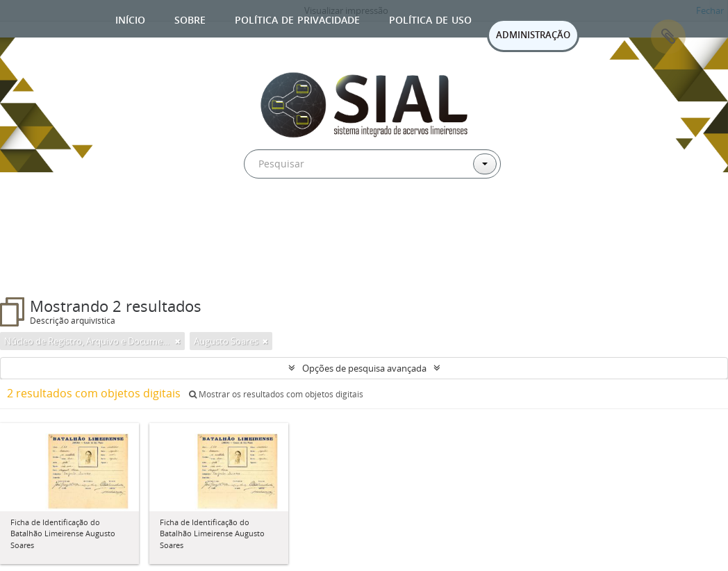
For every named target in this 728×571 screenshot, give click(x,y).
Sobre (190, 18)
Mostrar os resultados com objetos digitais (276, 394)
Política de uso (430, 18)
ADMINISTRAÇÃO (533, 35)
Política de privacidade (297, 18)
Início (130, 18)
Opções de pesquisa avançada (364, 368)
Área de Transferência (668, 37)
